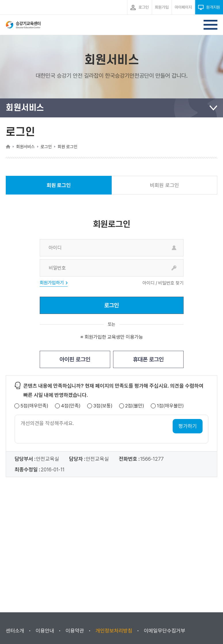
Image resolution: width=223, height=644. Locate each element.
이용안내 (45, 631)
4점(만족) (71, 406)
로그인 (111, 305)
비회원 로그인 (164, 185)
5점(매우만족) (34, 406)
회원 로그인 (59, 188)
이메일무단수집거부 (165, 631)
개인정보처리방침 (114, 631)
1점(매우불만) (170, 406)
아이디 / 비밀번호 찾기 (163, 283)
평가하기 (188, 426)
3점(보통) (103, 406)
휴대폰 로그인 (148, 359)
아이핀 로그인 (75, 359)
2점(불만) (135, 406)
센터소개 (15, 631)
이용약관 (75, 631)
